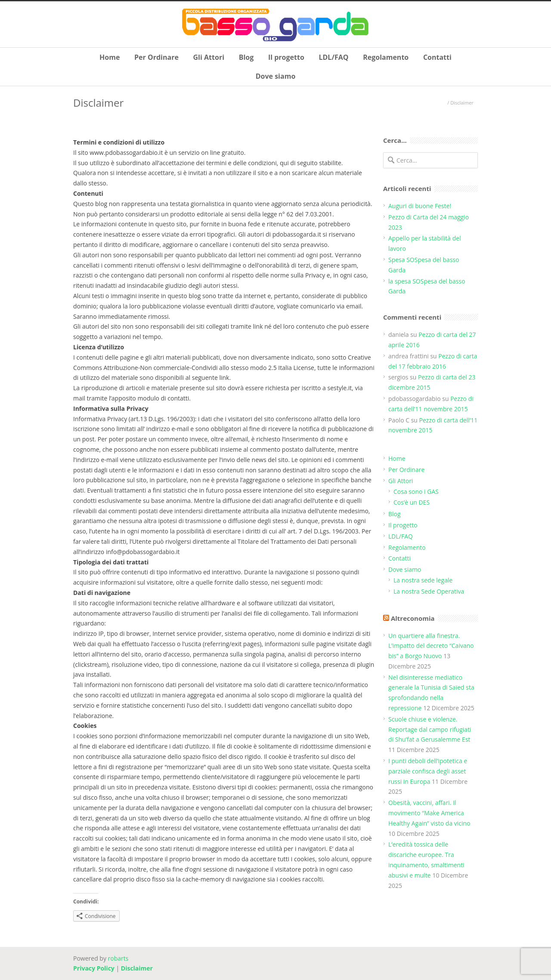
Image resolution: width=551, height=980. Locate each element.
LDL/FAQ (333, 57)
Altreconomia (413, 618)
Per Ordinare (156, 57)
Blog (246, 57)
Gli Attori (209, 57)
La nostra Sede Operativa (429, 591)
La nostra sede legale (423, 580)
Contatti (437, 57)
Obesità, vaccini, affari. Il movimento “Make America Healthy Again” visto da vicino (429, 813)
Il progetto (286, 57)
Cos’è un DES (412, 502)
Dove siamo (276, 76)
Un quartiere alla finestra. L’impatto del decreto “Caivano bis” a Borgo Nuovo (431, 646)
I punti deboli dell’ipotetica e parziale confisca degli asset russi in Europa (428, 771)
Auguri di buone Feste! (420, 206)
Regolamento (386, 57)
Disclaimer (137, 968)
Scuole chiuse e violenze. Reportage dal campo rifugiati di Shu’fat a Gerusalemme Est (430, 729)
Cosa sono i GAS (416, 492)
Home (110, 57)
